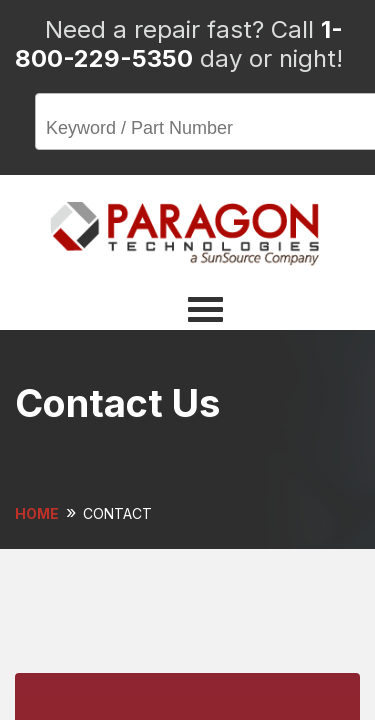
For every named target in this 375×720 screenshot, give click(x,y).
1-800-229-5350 (179, 44)
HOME (37, 513)
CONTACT (117, 513)
